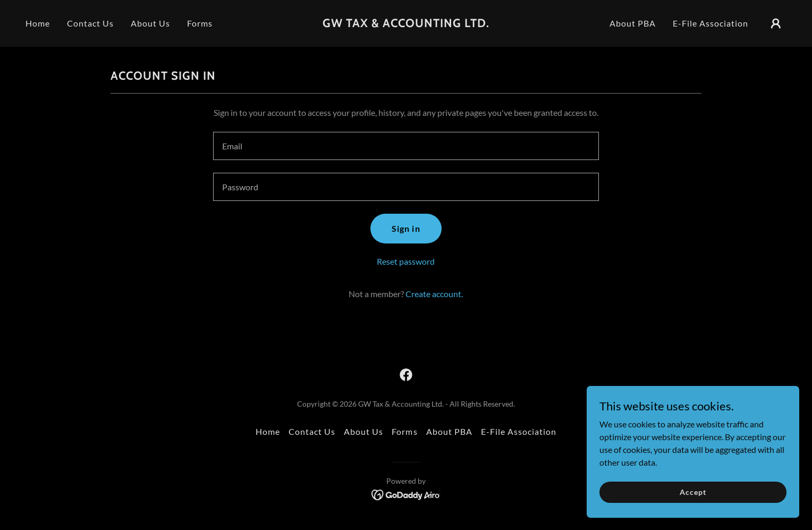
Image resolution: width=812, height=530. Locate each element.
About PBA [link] (633, 23)
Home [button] (268, 431)
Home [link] (38, 23)
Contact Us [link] (90, 23)
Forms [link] (200, 23)
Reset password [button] (406, 261)
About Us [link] (150, 23)
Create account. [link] (434, 294)
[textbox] (406, 146)
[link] (406, 24)
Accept (693, 492)
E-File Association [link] (710, 23)
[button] (776, 23)
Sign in (406, 228)
